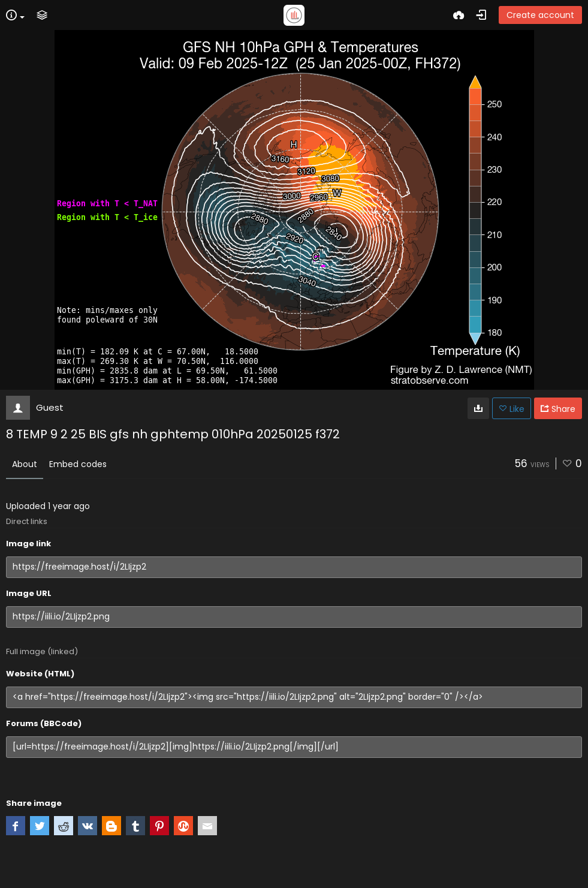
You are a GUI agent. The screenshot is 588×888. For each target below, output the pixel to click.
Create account (540, 15)
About (25, 464)
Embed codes (78, 464)
